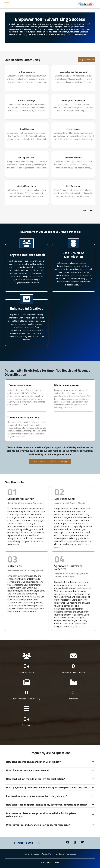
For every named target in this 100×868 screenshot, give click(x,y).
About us (35, 854)
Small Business (27, 129)
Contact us (71, 854)
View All (87, 211)
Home (26, 854)
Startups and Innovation (73, 100)
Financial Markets (73, 158)
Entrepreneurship (27, 72)
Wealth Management (27, 186)
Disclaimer (60, 854)
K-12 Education (73, 186)
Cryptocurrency (73, 129)
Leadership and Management (73, 72)
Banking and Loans (27, 158)
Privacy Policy (47, 854)
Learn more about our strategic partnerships (50, 461)
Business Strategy (27, 100)
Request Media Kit (87, 60)
